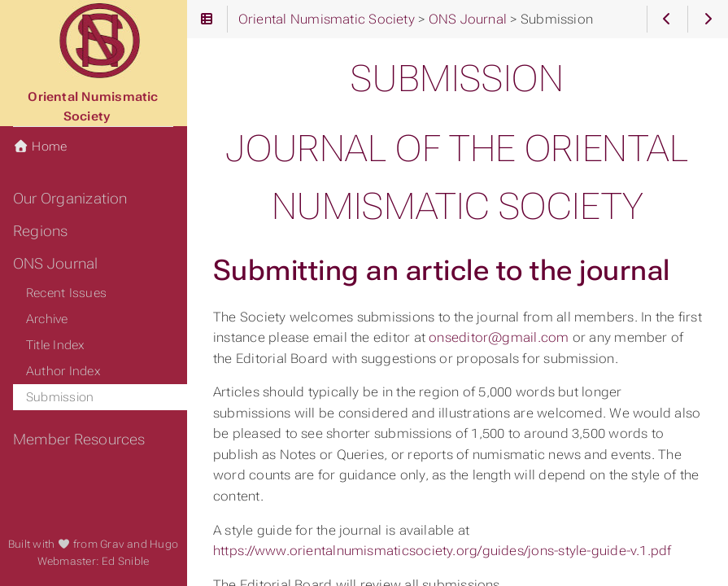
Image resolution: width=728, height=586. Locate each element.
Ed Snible (125, 561)
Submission (60, 397)
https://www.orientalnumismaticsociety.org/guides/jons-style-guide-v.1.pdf (442, 551)
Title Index (56, 345)
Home (40, 146)
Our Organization (70, 199)
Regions (41, 231)
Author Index (63, 371)
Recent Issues (66, 293)
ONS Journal (56, 264)
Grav (112, 544)
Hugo (164, 544)
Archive (47, 319)
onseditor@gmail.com (499, 337)
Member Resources (79, 439)
